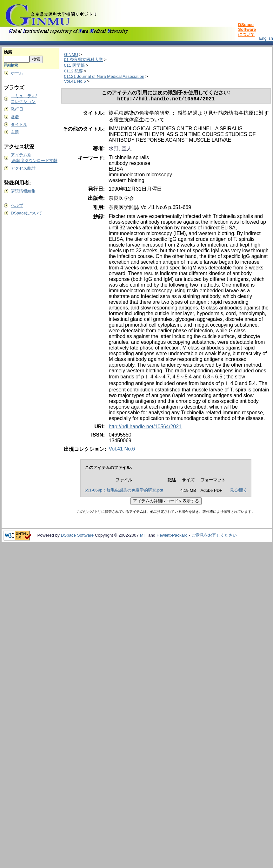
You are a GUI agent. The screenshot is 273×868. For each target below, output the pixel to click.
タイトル (19, 124)
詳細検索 (11, 65)
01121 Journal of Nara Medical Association (104, 76)
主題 (15, 132)
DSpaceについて (27, 213)
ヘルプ (17, 205)
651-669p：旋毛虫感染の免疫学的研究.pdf (124, 491)
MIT (144, 536)
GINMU (71, 54)
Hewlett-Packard (172, 536)
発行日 (17, 109)
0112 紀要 (73, 71)
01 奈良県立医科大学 (84, 60)
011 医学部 (74, 65)
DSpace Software (77, 536)
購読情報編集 (23, 191)
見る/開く (239, 491)
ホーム (17, 73)
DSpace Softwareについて (247, 30)
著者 (15, 117)
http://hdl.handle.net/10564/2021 (145, 428)
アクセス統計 (23, 168)
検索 (8, 52)
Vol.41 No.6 (75, 81)
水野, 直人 (120, 150)
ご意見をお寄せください (214, 536)
